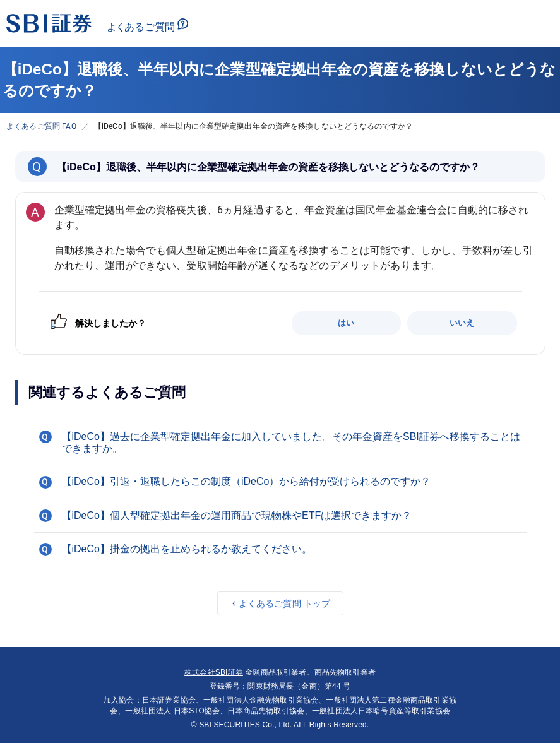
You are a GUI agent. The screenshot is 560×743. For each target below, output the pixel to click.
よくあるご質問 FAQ (41, 126)
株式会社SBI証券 (214, 672)
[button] (280, 443)
